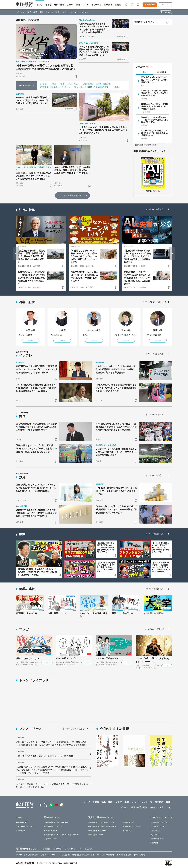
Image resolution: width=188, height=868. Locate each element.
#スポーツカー (74, 84)
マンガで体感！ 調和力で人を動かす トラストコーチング (153, 660)
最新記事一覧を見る (72, 195)
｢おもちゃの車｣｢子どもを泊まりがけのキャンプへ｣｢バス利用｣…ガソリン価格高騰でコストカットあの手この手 (116, 388)
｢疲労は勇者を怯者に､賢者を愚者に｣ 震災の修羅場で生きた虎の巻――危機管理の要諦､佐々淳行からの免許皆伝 (31, 255)
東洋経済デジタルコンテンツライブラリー (61, 835)
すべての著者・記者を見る (155, 302)
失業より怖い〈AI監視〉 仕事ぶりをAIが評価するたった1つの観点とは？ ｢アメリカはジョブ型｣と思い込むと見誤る (137, 278)
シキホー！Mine (50, 839)
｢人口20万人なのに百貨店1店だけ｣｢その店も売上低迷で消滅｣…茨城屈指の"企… (155, 133)
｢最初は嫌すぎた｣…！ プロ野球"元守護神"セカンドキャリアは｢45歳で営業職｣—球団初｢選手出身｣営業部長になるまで (36, 449)
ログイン (165, 5)
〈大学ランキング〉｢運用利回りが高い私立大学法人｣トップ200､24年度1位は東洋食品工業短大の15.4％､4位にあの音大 (103, 130)
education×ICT (22, 822)
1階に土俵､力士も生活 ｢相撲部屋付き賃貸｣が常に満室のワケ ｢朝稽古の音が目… (155, 106)
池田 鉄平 (30, 330)
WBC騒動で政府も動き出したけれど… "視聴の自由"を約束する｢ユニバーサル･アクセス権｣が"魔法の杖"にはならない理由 (116, 427)
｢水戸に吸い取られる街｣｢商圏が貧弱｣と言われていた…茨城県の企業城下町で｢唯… (155, 93)
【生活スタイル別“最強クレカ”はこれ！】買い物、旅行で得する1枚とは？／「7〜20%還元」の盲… (106, 567)
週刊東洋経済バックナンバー (150, 151)
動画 (78, 5)
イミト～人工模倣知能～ (107, 658)
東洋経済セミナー (96, 835)
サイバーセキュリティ (25, 827)
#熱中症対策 (88, 84)
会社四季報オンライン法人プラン (102, 827)
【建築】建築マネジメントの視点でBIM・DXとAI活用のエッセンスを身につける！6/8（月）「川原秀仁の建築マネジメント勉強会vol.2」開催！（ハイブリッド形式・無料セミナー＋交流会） (52, 770)
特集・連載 (59, 5)
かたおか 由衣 (94, 330)
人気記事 (141, 67)
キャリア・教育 (53, 12)
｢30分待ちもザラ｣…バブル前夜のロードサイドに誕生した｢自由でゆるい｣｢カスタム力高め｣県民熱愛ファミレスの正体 (84, 256)
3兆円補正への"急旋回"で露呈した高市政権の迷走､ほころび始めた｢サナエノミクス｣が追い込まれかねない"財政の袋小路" (36, 369)
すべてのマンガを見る (155, 629)
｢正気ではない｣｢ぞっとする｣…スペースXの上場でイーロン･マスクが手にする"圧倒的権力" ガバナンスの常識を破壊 (94, 28)
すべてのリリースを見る (73, 729)
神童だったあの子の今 (123, 613)
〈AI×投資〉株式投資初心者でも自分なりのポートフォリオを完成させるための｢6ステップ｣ (116, 491)
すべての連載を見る (155, 589)
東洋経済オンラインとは (145, 22)
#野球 (54, 84)
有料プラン (155, 831)
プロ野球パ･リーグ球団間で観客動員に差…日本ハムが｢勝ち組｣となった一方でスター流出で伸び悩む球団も (116, 452)
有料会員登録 (150, 5)
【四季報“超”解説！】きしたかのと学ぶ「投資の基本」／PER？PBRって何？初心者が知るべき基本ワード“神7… (37, 572)
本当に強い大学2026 (154, 613)
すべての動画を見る (155, 534)
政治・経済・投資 (35, 12)
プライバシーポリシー (50, 855)
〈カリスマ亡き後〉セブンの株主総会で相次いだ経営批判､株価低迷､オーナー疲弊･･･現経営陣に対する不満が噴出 (116, 369)
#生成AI (117, 87)
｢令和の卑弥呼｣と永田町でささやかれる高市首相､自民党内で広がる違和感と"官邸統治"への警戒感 (45, 67)
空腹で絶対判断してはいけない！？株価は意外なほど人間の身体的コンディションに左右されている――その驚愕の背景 (36, 488)
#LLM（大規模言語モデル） (99, 87)
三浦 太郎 (126, 330)
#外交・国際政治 (103, 84)
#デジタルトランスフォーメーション (55, 87)
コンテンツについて (159, 827)
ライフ (65, 12)
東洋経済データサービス (98, 831)
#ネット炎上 (79, 87)
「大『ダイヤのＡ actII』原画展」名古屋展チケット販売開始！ (45, 756)
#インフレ (44, 84)
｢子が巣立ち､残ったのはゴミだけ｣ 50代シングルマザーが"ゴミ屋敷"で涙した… (155, 80)
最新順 (49, 5)
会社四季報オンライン (53, 827)
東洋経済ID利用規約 (105, 855)
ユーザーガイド (157, 839)
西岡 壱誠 (158, 330)
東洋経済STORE (51, 831)
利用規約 (154, 843)
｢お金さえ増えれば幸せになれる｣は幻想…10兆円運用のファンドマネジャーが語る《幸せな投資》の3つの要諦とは (116, 510)
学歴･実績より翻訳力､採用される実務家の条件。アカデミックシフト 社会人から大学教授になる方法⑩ (34, 176)
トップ (40, 5)
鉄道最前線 (20, 831)
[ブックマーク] (76, 76)
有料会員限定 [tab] (161, 72)
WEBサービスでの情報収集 (27, 855)
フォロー (30, 341)
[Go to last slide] (16, 253)
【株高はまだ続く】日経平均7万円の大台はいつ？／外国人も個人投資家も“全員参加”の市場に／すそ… (106, 547)
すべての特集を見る (155, 209)
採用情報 (57, 849)
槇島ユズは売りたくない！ (28, 658)
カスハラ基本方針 (124, 855)
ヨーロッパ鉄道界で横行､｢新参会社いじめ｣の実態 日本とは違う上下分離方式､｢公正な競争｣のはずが (33, 100)
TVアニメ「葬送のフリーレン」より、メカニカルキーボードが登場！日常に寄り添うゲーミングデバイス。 (52, 785)
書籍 (117, 5)
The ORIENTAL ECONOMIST (56, 822)
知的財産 (66, 855)
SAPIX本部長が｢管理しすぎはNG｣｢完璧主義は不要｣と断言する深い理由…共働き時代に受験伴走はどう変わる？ (72, 170)
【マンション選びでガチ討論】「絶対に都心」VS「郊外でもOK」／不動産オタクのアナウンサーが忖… (161, 567)
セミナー (95, 5)
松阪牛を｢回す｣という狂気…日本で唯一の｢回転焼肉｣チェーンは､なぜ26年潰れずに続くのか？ (84, 276)
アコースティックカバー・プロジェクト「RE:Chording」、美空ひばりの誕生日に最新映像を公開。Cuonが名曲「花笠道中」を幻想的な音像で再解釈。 (52, 744)
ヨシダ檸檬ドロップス (66, 658)
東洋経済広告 (128, 822)
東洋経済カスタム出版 (132, 827)
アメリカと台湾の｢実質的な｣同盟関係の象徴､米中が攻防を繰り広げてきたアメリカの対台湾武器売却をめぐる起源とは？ (95, 51)
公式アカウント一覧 (73, 849)
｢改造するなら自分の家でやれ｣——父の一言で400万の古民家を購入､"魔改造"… (155, 120)
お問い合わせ (139, 855)
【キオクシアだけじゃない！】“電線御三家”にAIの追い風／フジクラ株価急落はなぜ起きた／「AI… (161, 547)
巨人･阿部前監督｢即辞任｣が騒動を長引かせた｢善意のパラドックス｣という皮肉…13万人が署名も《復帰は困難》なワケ (36, 427)
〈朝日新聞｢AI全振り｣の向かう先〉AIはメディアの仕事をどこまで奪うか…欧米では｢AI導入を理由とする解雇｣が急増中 (137, 256)
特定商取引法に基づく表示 (83, 855)
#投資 (62, 84)
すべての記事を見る (155, 354)
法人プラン (155, 835)
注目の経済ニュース (57, 613)
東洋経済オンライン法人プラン (101, 822)
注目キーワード (25, 85)
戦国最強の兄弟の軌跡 (26, 613)
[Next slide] (172, 253)
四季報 (107, 5)
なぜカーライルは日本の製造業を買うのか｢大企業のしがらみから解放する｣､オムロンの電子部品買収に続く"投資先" (36, 513)
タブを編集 (167, 12)
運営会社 (46, 849)
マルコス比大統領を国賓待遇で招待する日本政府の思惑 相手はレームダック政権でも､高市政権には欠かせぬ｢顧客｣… (36, 388)
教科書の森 (127, 831)
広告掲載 (89, 849)
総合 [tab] (144, 72)
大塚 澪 (62, 330)
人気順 (70, 5)
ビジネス (21, 12)
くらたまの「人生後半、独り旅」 (94, 615)
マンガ (86, 5)
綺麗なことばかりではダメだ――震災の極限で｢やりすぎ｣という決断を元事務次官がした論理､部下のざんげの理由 (31, 276)
